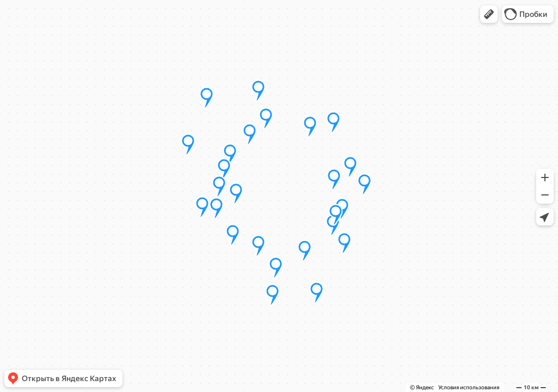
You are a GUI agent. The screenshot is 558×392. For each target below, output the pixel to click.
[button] (489, 14)
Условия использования (469, 387)
